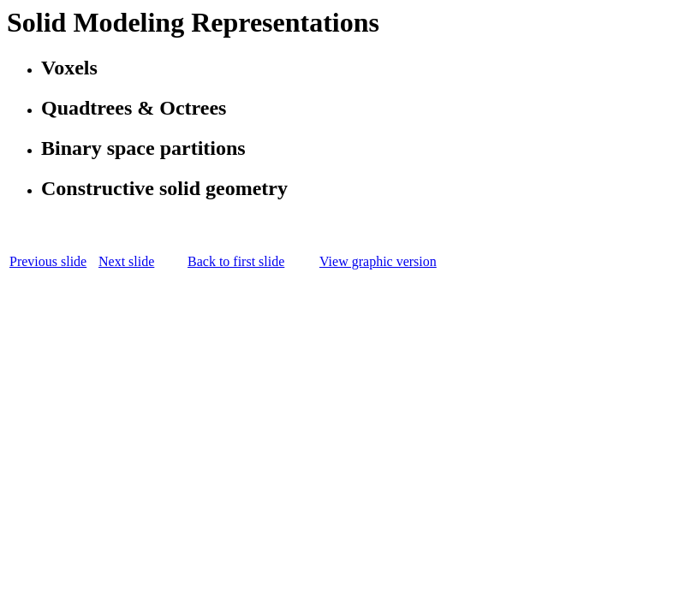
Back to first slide (236, 261)
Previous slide (48, 261)
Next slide (126, 261)
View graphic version (378, 261)
